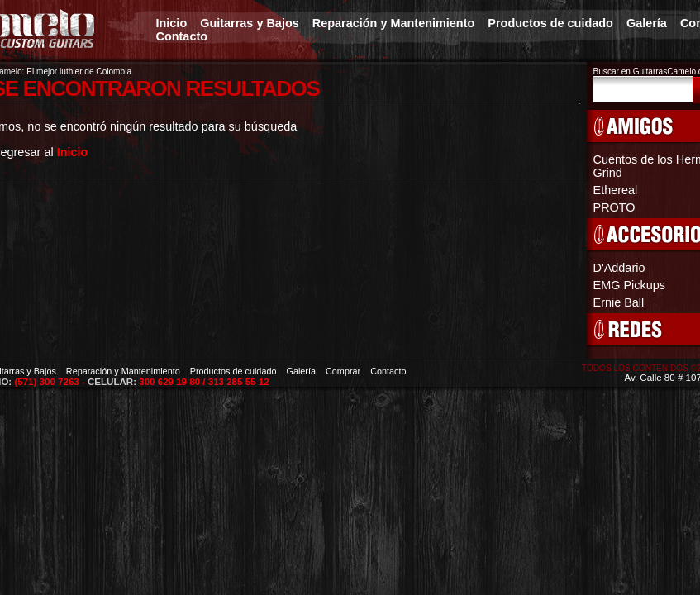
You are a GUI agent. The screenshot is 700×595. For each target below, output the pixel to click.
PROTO (614, 207)
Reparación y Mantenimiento (394, 23)
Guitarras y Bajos (250, 23)
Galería (647, 23)
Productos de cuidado (550, 23)
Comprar (343, 371)
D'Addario (619, 268)
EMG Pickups (629, 285)
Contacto (182, 36)
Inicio (172, 23)
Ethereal (616, 190)
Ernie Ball (619, 302)
